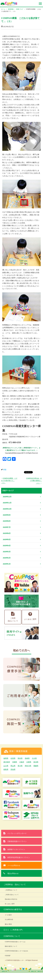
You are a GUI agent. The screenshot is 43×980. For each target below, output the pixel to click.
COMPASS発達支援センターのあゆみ (16, 951)
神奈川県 (28, 766)
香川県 (20, 766)
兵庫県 (29, 762)
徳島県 (6, 769)
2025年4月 (7, 546)
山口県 (6, 766)
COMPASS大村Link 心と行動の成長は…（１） (34, 481)
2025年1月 (7, 564)
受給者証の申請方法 (11, 899)
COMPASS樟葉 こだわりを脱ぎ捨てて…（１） (9, 481)
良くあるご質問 (10, 904)
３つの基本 (8, 915)
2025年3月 (7, 552)
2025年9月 (7, 515)
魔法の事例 (8, 924)
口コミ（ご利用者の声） (14, 930)
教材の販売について (11, 946)
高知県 (13, 769)
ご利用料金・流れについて (15, 885)
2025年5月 (7, 539)
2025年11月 (7, 503)
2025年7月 (7, 527)
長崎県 (27, 758)
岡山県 (13, 766)
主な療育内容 (9, 920)
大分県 (34, 758)
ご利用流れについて (13, 617)
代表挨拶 (8, 956)
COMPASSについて (12, 936)
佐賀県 (13, 758)
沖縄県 (15, 762)
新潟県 (36, 762)
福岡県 (6, 758)
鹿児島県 (7, 762)
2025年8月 (7, 521)
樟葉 (5, 470)
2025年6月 (7, 533)
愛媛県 (36, 766)
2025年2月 (7, 558)
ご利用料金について (11, 890)
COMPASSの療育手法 (13, 909)
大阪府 (22, 762)
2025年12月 (7, 497)
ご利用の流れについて (12, 895)
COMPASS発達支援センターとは (15, 942)
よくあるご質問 (30, 616)
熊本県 (20, 758)
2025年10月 (7, 509)
